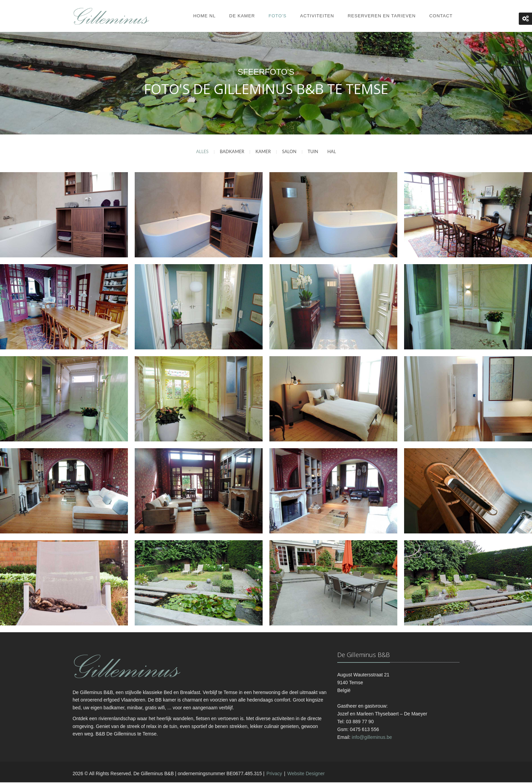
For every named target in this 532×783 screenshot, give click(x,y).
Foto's (278, 16)
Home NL (204, 16)
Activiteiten (317, 16)
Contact (441, 16)
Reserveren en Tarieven (382, 16)
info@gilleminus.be (372, 738)
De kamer (242, 16)
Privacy (274, 774)
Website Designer (306, 774)
